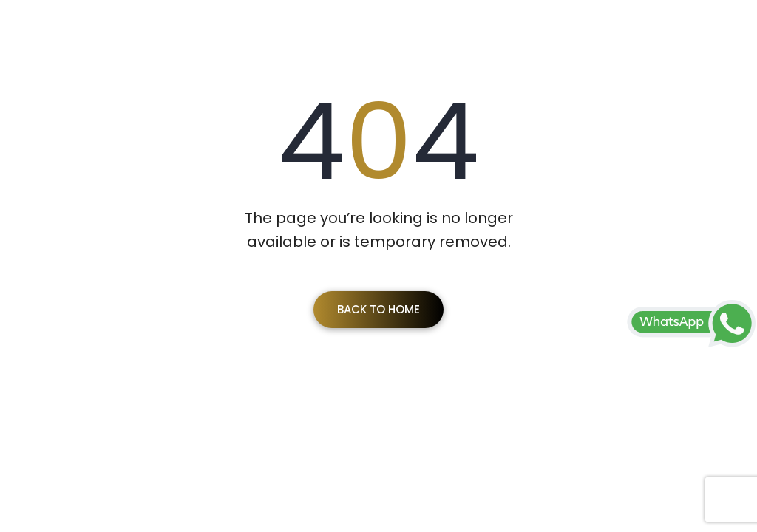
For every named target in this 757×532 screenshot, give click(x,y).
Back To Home (378, 309)
